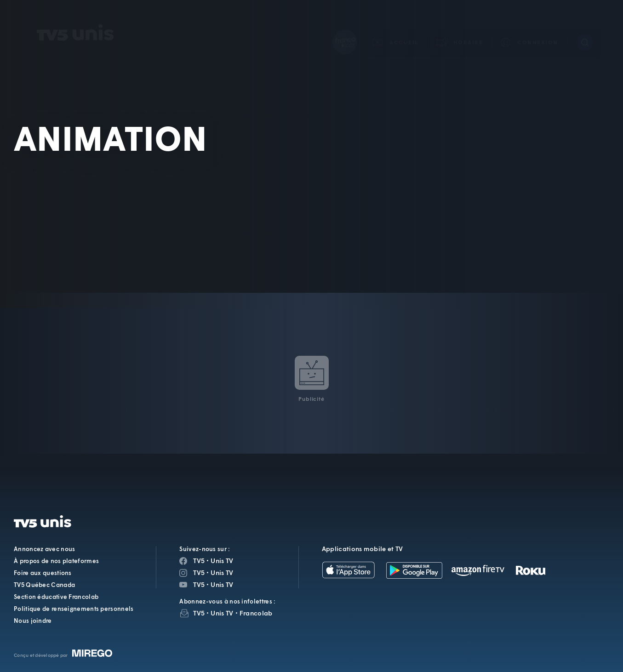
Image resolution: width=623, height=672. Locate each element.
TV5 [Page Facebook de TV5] (199, 561)
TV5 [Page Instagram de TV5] (199, 572)
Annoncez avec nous (44, 549)
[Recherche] (585, 29)
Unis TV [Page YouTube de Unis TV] (222, 584)
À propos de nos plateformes (56, 561)
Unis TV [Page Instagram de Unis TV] (222, 572)
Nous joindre (33, 621)
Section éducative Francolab (56, 597)
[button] (460, 29)
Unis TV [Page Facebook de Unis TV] (222, 561)
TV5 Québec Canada (44, 585)
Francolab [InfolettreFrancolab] (256, 613)
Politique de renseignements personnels (74, 609)
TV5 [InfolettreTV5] (199, 613)
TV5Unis (75, 20)
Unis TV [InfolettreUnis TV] (222, 613)
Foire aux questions (43, 573)
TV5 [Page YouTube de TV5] (199, 584)
